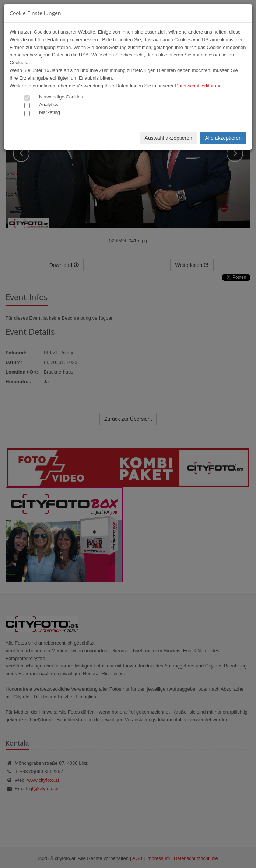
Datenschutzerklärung (198, 86)
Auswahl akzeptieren (169, 138)
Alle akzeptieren (223, 138)
